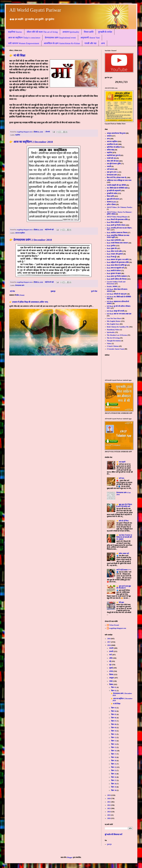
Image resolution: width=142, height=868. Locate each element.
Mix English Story (113, 324)
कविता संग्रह (111, 150)
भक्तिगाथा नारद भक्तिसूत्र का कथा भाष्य (119, 180)
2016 (109, 639)
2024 (109, 812)
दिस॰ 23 (114, 771)
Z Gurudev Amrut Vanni (115, 349)
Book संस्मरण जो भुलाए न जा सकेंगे (118, 260)
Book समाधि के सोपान (114, 271)
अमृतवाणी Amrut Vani (90, 38)
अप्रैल (111, 658)
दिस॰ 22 (114, 767)
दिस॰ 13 (114, 741)
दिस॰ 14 (114, 744)
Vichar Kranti (114, 625)
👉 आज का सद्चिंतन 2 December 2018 (31, 142)
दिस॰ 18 (114, 757)
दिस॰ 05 (114, 714)
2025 (109, 815)
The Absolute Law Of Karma (117, 335)
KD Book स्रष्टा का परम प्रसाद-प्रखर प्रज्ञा (119, 314)
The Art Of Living (113, 338)
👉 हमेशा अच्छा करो (123, 553)
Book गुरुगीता (111, 246)
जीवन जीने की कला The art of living (42, 32)
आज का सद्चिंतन (20, 233)
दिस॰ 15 (114, 747)
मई (110, 661)
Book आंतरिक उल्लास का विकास (117, 233)
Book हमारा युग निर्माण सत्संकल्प (117, 276)
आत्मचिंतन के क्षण (112, 144)
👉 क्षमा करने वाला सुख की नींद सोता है (124, 587)
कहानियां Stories (15, 32)
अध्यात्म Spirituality (71, 32)
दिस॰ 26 (114, 777)
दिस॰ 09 (114, 728)
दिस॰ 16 (114, 751)
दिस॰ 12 (114, 738)
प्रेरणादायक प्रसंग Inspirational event (60, 38)
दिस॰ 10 (114, 731)
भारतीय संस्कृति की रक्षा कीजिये (116, 185)
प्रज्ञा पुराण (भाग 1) (113, 172)
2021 (109, 802)
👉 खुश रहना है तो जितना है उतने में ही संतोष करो (124, 505)
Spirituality (111, 332)
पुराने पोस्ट (94, 291)
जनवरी (112, 648)
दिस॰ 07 (114, 721)
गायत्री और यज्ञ (90, 43)
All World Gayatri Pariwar (35, 10)
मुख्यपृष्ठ (53, 291)
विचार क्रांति (89, 32)
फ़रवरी (111, 651)
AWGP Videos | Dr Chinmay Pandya (120, 207)
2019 (109, 795)
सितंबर (111, 675)
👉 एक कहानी (121, 462)
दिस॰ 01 (114, 687)
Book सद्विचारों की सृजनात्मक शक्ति (118, 262)
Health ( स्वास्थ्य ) (112, 287)
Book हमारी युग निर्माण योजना (116, 225)
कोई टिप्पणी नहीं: (50, 230)
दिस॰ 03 (114, 708)
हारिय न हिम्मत (111, 205)
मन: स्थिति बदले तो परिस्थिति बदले (117, 188)
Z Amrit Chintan (113, 346)
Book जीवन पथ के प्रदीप (114, 251)
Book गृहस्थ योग (112, 248)
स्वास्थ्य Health (111, 202)
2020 (109, 799)
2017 (109, 642)
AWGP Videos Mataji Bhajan (117, 217)
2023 (109, 808)
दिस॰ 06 (114, 718)
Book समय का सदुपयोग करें (115, 268)
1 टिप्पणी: (48, 132)
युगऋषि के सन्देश (105, 32)
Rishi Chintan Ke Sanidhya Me (118, 327)
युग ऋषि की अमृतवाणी (114, 191)
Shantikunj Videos (113, 330)
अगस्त (111, 671)
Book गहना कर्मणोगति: (114, 240)
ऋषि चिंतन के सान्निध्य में (114, 147)
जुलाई (111, 668)
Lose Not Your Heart (114, 318)
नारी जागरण (111, 169)
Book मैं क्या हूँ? (112, 257)
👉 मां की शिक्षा (17, 56)
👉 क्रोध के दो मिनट (122, 521)
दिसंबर (111, 684)
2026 (109, 818)
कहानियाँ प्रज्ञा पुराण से (114, 155)
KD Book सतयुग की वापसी (115, 311)
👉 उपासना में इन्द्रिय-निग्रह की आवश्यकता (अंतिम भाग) (29, 302)
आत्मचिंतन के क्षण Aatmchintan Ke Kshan (62, 43)
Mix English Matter (114, 321)
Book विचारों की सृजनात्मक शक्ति (117, 220)
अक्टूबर (112, 678)
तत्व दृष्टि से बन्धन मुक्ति (114, 164)
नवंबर (111, 681)
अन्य (103, 43)
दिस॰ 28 (114, 784)
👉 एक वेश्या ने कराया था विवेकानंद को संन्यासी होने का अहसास (124, 537)
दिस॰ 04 (114, 711)
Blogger (70, 857)
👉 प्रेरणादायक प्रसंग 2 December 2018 (31, 240)
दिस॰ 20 (114, 761)
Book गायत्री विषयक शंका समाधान (117, 243)
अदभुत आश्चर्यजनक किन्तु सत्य (116, 133)
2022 (109, 805)
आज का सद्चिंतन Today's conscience (24, 38)
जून (110, 665)
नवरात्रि (109, 166)
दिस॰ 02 (114, 691)
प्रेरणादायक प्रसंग (20, 285)
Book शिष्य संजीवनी (113, 222)
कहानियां (18, 135)
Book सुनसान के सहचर (114, 273)
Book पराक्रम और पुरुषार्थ (115, 254)
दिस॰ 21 (114, 764)
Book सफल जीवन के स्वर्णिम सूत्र (117, 265)
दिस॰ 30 (114, 790)
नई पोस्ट (12, 291)
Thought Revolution (114, 341)
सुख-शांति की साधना (113, 199)
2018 (109, 645)
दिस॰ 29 (114, 787)
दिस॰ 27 (114, 780)
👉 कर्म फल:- (121, 478)
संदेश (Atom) (20, 295)
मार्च (111, 655)
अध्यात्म (109, 136)
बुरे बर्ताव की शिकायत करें (113, 834)
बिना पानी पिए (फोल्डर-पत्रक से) (117, 178)
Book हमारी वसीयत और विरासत (117, 279)
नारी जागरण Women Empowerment (24, 43)
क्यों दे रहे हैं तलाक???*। (124, 570)
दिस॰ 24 (114, 774)
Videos (109, 344)
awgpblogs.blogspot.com (118, 628)
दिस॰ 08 (114, 724)
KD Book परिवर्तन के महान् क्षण (117, 294)
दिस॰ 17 (114, 754)
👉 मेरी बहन (120, 602)
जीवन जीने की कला (113, 161)
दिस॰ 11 (114, 734)
